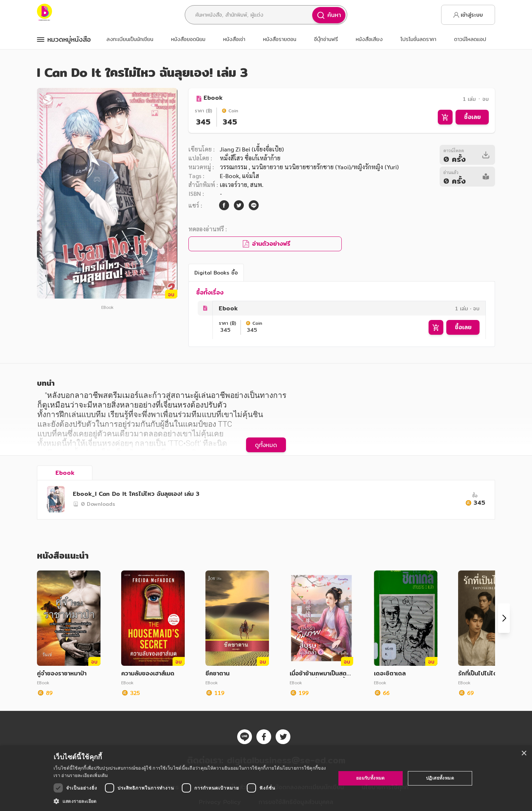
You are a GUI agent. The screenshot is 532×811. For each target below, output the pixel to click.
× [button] (524, 754)
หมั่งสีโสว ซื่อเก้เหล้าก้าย (250, 158)
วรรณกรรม (234, 167)
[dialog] (266, 778)
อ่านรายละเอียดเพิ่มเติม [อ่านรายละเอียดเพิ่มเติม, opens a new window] (85, 775)
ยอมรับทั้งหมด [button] (371, 778)
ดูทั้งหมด (266, 445)
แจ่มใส (250, 176)
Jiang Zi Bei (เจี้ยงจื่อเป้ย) (252, 149)
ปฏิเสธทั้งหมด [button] (440, 778)
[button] (190, 801)
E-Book (229, 176)
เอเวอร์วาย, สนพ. (242, 185)
